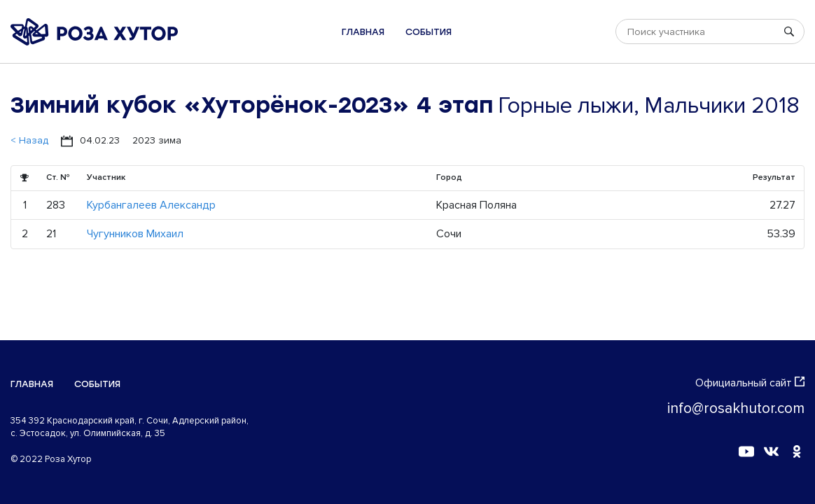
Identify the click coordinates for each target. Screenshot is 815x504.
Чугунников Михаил (135, 234)
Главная (363, 32)
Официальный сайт (750, 383)
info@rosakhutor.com (736, 408)
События (429, 32)
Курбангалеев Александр (151, 205)
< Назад (29, 140)
